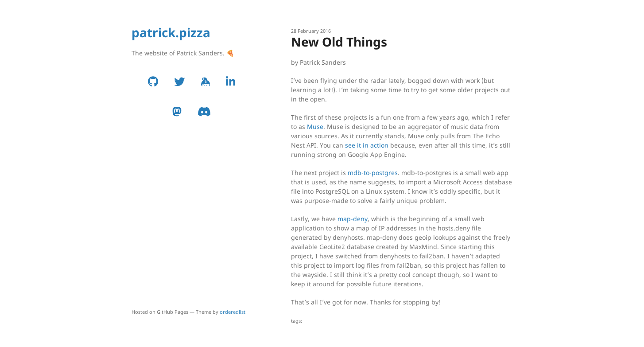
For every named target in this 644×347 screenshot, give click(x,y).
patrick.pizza (171, 32)
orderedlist (233, 312)
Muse (315, 127)
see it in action (367, 145)
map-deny (353, 219)
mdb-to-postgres (373, 173)
